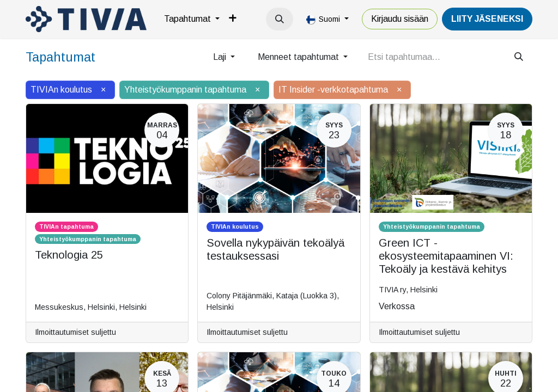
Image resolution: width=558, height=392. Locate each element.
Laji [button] (221, 57)
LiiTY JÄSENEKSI (487, 19)
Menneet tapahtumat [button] (299, 57)
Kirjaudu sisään (400, 19)
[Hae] (519, 57)
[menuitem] (192, 19)
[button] (280, 19)
